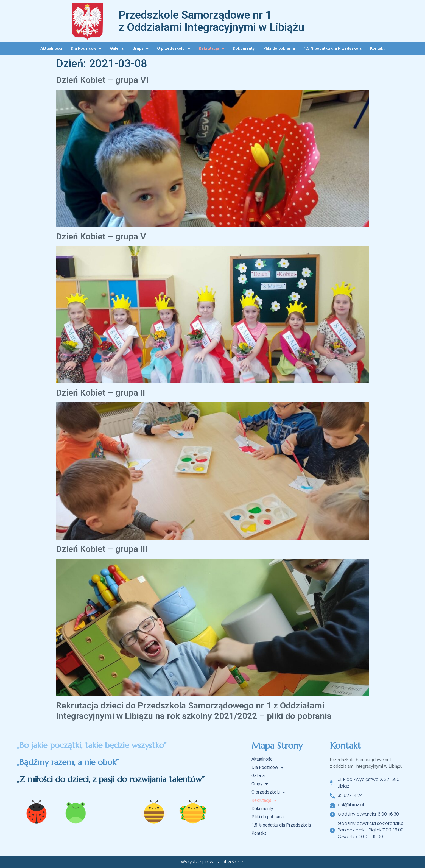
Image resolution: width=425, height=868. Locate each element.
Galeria (117, 48)
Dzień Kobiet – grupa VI (102, 80)
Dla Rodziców (86, 49)
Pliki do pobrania (279, 48)
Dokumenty (244, 48)
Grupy (140, 49)
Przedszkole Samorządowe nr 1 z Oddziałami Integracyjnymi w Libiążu (211, 21)
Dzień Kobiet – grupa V (101, 236)
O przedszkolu (174, 49)
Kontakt (377, 48)
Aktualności (51, 48)
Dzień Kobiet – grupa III (102, 549)
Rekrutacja (212, 49)
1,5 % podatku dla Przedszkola (333, 48)
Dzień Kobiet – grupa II (101, 393)
